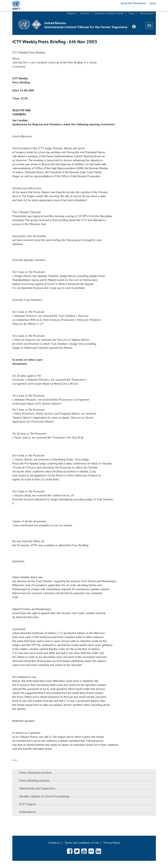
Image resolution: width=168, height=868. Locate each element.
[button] (134, 27)
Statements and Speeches (37, 788)
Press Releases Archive (35, 773)
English (71, 13)
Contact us (54, 843)
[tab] (84, 773)
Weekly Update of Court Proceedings (44, 796)
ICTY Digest (27, 804)
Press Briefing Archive (34, 781)
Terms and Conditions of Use (82, 843)
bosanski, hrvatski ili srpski (109, 13)
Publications (27, 812)
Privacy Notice (112, 843)
